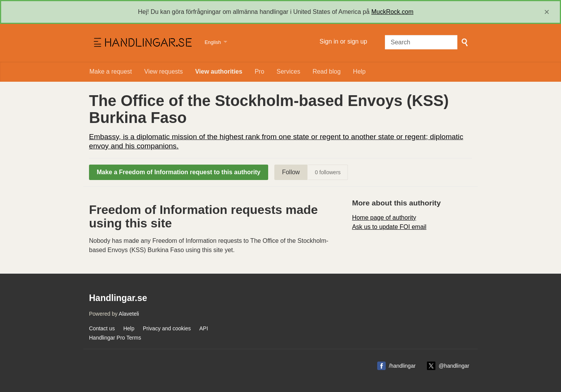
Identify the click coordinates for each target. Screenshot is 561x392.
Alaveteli (129, 314)
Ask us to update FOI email (389, 227)
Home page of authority (384, 218)
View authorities (218, 72)
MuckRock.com (392, 12)
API (204, 328)
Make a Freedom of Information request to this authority (179, 172)
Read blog (327, 72)
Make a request (111, 72)
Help (359, 72)
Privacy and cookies (167, 328)
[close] (547, 12)
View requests (163, 72)
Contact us (102, 328)
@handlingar (454, 366)
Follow (291, 172)
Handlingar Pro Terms (115, 338)
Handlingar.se (142, 43)
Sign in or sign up (343, 41)
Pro (260, 72)
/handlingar (402, 366)
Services (288, 72)
